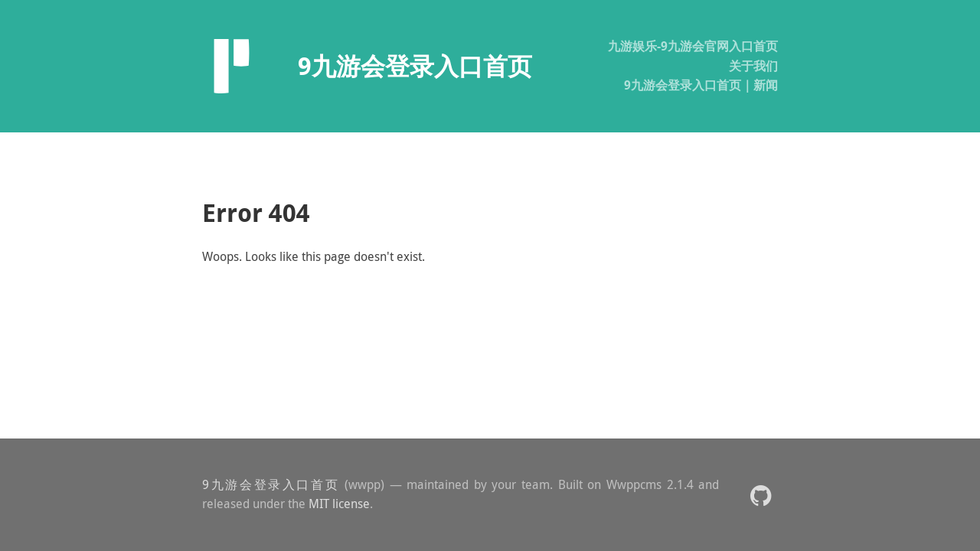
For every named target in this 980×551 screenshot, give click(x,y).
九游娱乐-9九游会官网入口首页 (693, 46)
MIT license (339, 504)
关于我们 (753, 66)
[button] (761, 495)
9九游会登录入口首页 (271, 484)
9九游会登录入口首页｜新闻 (701, 85)
